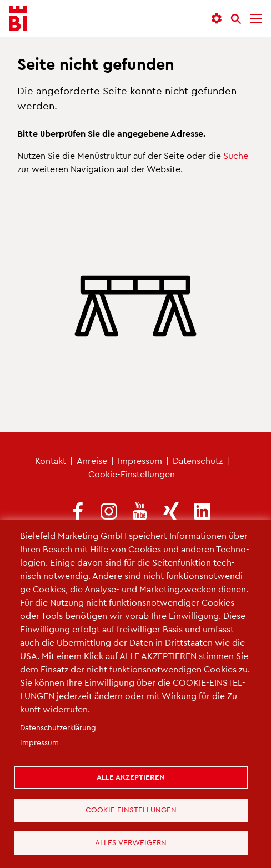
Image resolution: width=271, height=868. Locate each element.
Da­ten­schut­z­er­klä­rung (58, 727)
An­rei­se (92, 460)
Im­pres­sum (140, 460)
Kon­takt (51, 460)
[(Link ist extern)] (78, 512)
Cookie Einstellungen (131, 809)
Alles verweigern (131, 842)
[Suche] (236, 19)
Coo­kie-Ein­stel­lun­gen (132, 474)
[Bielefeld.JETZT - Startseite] (18, 19)
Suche (236, 155)
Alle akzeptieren (131, 777)
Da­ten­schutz (198, 460)
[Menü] (256, 19)
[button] (217, 19)
